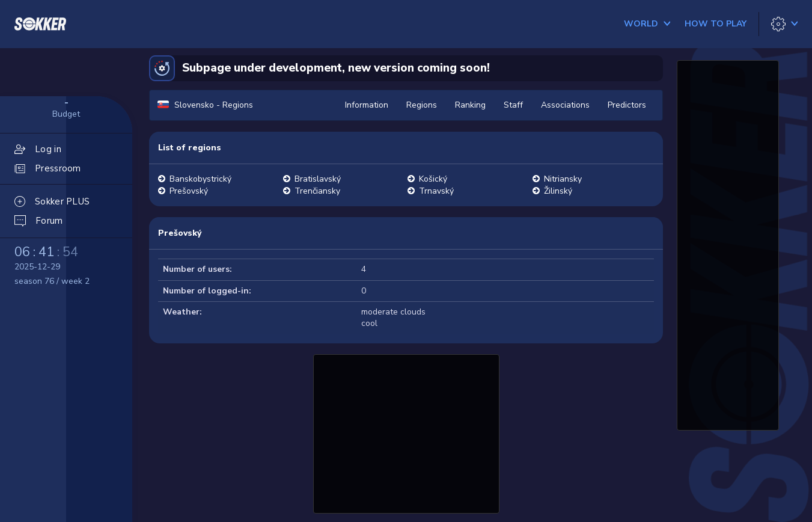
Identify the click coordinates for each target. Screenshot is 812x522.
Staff (513, 105)
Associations (565, 105)
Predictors (627, 105)
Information (367, 105)
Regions (422, 105)
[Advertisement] (406, 432)
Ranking (470, 105)
